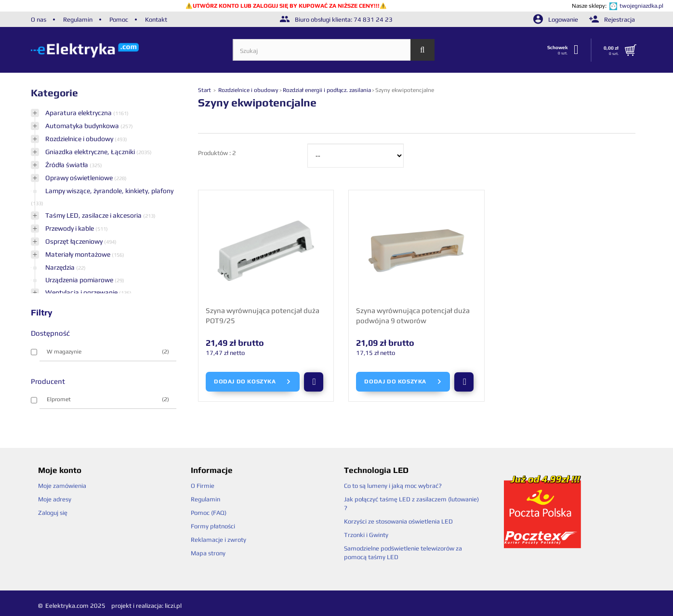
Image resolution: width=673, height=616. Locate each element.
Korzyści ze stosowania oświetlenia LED (398, 521)
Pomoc (119, 20)
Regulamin (78, 20)
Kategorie (54, 93)
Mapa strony (208, 553)
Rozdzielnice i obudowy (80, 139)
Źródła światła (67, 165)
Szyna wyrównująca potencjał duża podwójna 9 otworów (413, 315)
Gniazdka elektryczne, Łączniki (91, 152)
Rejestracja (612, 20)
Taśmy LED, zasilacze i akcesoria (94, 215)
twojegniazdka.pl (641, 6)
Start (205, 90)
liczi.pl (173, 606)
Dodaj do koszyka (253, 382)
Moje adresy (55, 499)
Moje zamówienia (62, 486)
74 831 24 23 (373, 20)
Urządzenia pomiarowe (80, 280)
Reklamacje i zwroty (218, 540)
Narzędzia (61, 267)
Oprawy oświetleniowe (80, 178)
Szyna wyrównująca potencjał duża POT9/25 (263, 315)
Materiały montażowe (79, 254)
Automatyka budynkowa (83, 126)
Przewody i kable (70, 228)
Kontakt (156, 20)
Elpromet (108, 399)
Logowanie (556, 20)
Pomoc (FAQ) (209, 513)
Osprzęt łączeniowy (75, 241)
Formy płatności (213, 526)
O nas (39, 20)
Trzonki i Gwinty (366, 535)
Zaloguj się (53, 513)
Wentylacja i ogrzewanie (82, 292)
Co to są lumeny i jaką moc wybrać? (393, 486)
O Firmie (203, 486)
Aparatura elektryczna (79, 113)
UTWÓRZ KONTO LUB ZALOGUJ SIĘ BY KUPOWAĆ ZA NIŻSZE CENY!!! (286, 6)
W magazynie (108, 352)
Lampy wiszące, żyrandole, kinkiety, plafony (109, 191)
